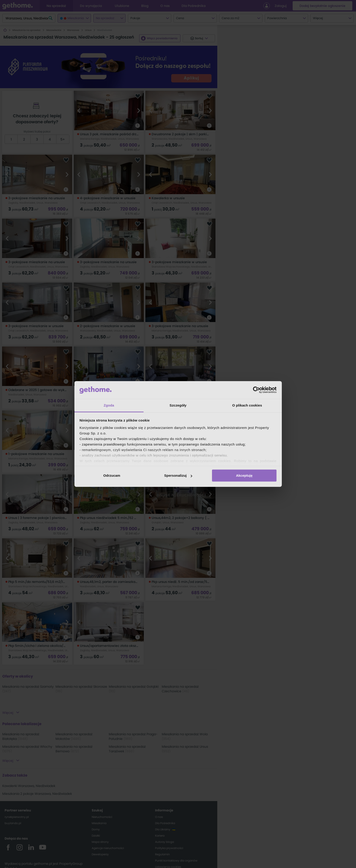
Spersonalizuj (178, 475)
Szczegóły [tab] (178, 405)
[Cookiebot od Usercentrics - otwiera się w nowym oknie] (256, 390)
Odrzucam (112, 475)
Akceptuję (244, 475)
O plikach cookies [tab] (247, 405)
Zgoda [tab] (109, 405)
